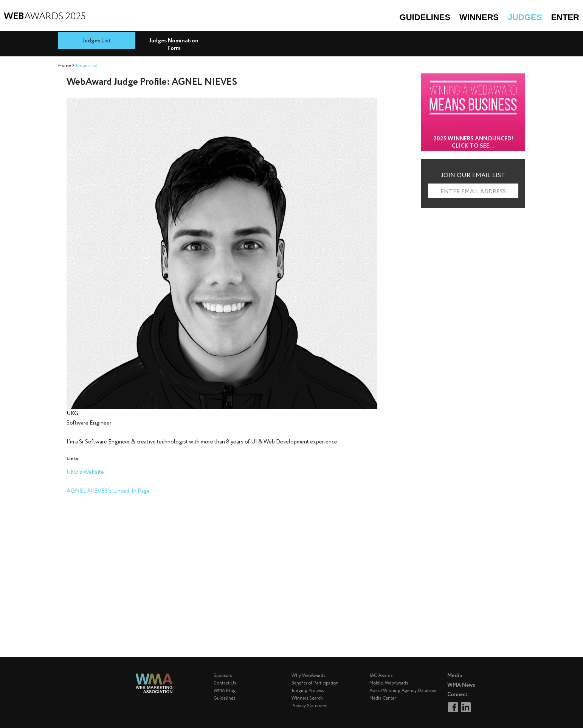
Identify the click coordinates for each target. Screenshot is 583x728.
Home (64, 66)
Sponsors (223, 676)
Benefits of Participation (315, 683)
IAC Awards (381, 676)
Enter (565, 17)
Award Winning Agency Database (403, 691)
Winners (479, 17)
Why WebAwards (308, 676)
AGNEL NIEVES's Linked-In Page (108, 491)
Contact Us (225, 683)
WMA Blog (225, 691)
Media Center (383, 698)
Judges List (97, 41)
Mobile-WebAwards (389, 683)
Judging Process (308, 691)
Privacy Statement (310, 706)
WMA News (461, 685)
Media (455, 676)
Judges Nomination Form (174, 45)
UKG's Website (85, 472)
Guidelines (425, 17)
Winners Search (307, 698)
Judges (525, 17)
